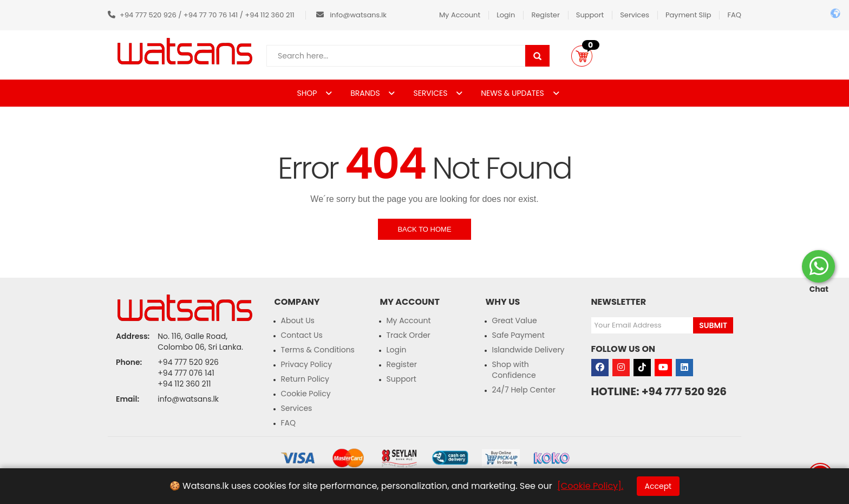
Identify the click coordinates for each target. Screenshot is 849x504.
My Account (460, 15)
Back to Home (424, 229)
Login (506, 15)
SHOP (308, 93)
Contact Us (302, 335)
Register (545, 15)
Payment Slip (688, 15)
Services (635, 15)
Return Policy (305, 379)
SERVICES (431, 93)
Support (590, 15)
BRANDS (366, 93)
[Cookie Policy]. (590, 486)
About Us (298, 320)
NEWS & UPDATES (513, 93)
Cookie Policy (306, 394)
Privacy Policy (307, 364)
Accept (658, 486)
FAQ (734, 15)
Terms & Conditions (318, 350)
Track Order (409, 335)
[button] (582, 56)
